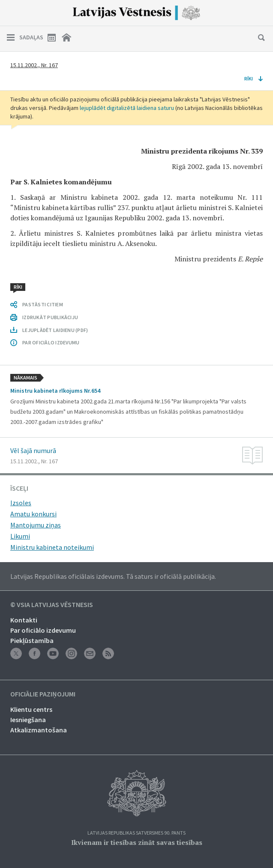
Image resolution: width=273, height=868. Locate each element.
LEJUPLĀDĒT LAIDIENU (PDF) (55, 330)
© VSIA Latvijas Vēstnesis (52, 605)
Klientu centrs (31, 709)
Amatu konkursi (33, 514)
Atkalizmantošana (39, 730)
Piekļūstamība (32, 640)
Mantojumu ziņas (36, 525)
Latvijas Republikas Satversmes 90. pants (136, 833)
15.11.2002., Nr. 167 (34, 65)
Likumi (20, 536)
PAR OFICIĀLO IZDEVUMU (51, 342)
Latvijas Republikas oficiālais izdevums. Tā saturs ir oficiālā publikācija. (113, 576)
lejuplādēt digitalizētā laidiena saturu (127, 108)
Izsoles (21, 503)
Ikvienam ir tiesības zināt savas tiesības (137, 842)
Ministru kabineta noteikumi (52, 547)
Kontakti (24, 620)
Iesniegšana (28, 720)
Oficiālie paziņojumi (43, 694)
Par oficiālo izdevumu (43, 630)
